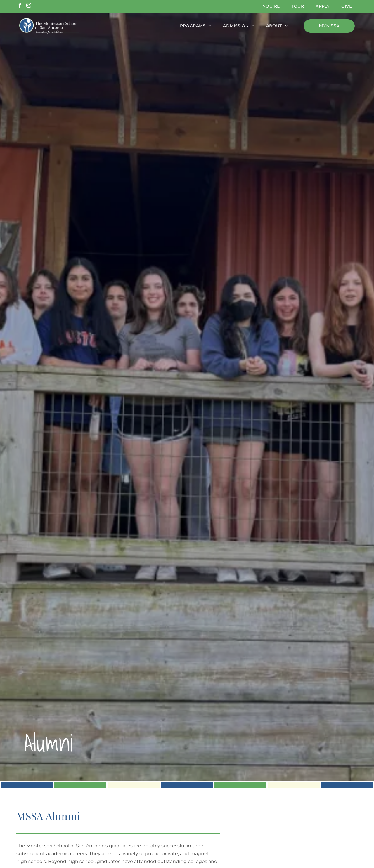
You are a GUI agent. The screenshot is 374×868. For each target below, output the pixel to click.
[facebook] (20, 6)
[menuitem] (271, 6)
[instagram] (29, 6)
